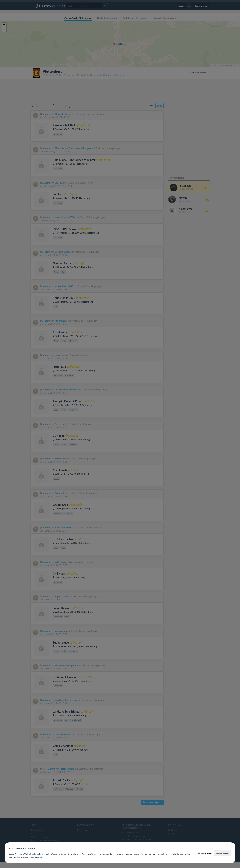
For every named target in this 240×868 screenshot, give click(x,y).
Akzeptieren (222, 853)
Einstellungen (205, 853)
